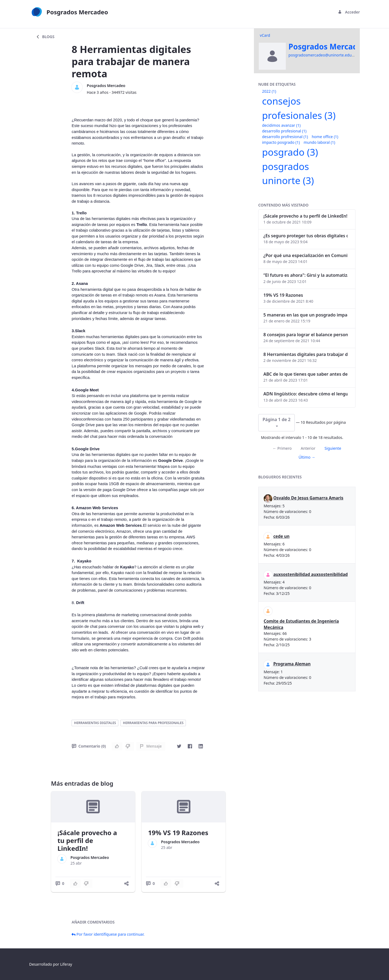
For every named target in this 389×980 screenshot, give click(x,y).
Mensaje (151, 746)
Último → (307, 457)
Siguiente (333, 448)
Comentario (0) (89, 746)
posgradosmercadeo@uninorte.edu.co (323, 55)
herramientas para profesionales (153, 723)
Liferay (66, 964)
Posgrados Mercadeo (106, 86)
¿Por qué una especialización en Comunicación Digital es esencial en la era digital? (306, 255)
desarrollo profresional (285, 137)
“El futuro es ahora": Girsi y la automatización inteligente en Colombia (306, 275)
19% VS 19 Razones (178, 833)
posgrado (290, 152)
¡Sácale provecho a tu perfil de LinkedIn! (87, 840)
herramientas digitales (95, 723)
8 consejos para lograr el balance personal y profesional (306, 335)
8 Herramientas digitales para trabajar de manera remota (306, 354)
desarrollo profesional (284, 131)
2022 (269, 91)
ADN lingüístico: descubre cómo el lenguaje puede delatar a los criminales (306, 394)
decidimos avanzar (281, 125)
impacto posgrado (281, 142)
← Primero (282, 448)
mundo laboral (319, 142)
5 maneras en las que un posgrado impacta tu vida (306, 315)
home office (325, 137)
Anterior (308, 448)
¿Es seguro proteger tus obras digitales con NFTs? (306, 236)
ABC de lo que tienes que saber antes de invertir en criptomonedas (306, 374)
